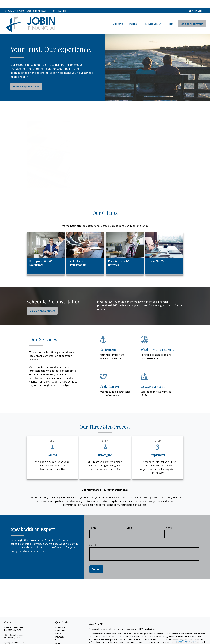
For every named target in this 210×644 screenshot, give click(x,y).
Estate (58, 626)
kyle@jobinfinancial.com (15, 634)
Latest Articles (61, 642)
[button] (118, 16)
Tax (57, 632)
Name (93, 520)
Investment (60, 622)
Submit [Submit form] (96, 561)
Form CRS (99, 616)
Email (130, 520)
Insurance (60, 629)
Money (58, 635)
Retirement (60, 619)
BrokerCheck (151, 621)
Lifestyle (59, 638)
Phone (168, 520)
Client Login (196, 3)
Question (95, 537)
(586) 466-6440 (58, 3)
